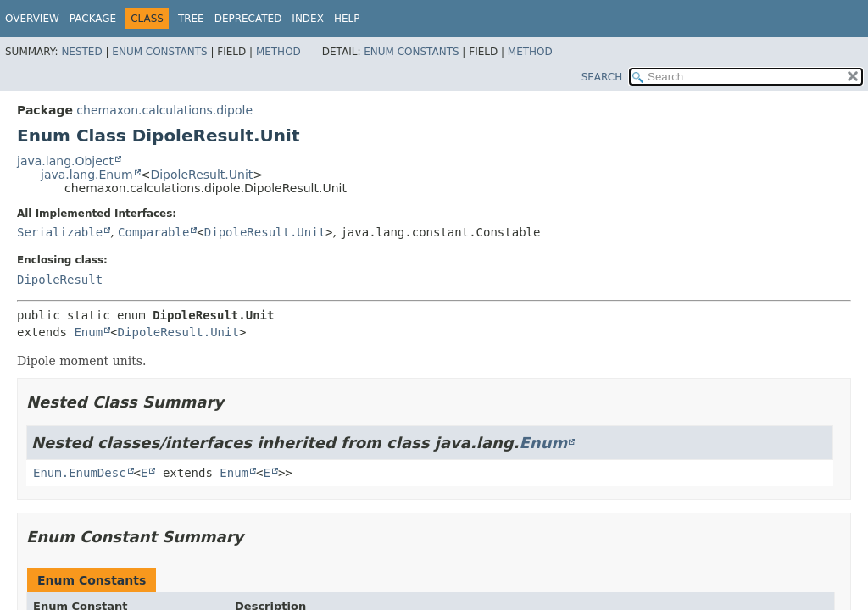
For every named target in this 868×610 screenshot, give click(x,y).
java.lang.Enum (87, 175)
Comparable (153, 232)
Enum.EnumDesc (80, 473)
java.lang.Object (65, 161)
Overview (32, 19)
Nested (81, 52)
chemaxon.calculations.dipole (164, 110)
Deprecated (248, 19)
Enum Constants (159, 52)
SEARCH (602, 77)
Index (308, 19)
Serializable (60, 232)
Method (278, 52)
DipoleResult (60, 280)
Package (93, 19)
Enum (88, 332)
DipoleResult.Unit (201, 175)
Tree (191, 19)
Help (347, 19)
